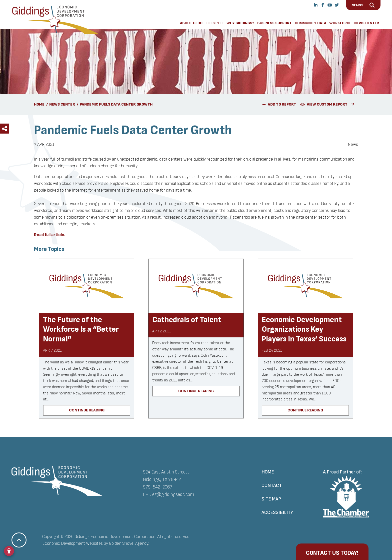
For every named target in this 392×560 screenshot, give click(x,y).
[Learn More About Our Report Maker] (354, 105)
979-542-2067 (158, 487)
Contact (272, 485)
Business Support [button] (274, 23)
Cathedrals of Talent (187, 320)
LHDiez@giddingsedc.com (169, 494)
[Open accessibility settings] (9, 551)
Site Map (271, 499)
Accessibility (277, 512)
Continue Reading (87, 410)
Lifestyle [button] (214, 23)
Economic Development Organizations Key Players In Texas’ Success (304, 329)
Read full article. (50, 235)
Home (268, 472)
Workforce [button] (340, 23)
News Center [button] (367, 23)
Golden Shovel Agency (129, 543)
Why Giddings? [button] (240, 23)
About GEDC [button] (191, 23)
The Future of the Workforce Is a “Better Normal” (81, 329)
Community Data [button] (310, 23)
